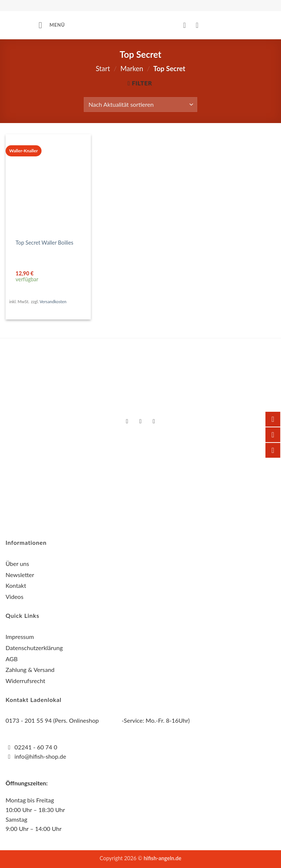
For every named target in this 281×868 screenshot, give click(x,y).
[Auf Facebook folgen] (127, 422)
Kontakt (16, 585)
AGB (12, 659)
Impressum (20, 637)
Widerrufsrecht (25, 681)
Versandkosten (53, 302)
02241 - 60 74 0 (36, 747)
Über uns (17, 564)
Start (103, 69)
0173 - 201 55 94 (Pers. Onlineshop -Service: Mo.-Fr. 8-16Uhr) (98, 720)
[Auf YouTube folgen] (154, 422)
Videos (14, 597)
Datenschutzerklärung (34, 648)
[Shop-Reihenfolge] (140, 105)
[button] (52, 25)
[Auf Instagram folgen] (141, 422)
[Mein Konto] (187, 25)
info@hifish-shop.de (39, 756)
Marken (132, 69)
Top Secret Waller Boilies (44, 243)
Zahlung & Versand (30, 670)
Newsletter (20, 575)
